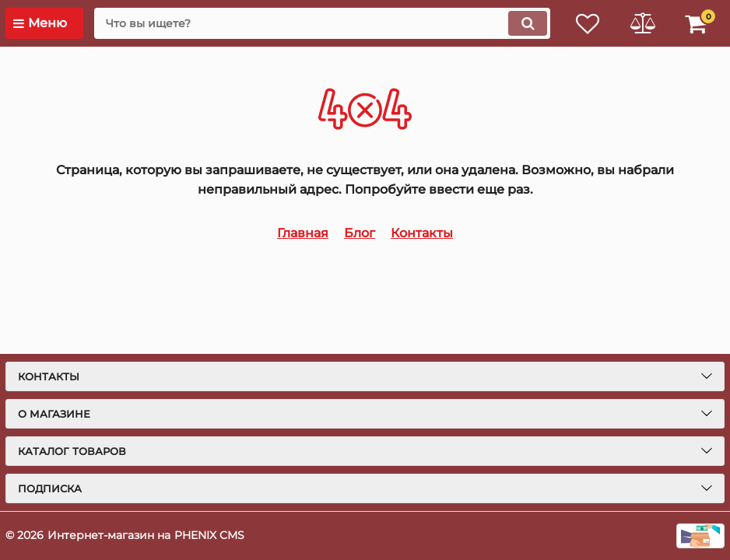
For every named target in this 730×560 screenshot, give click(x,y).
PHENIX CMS (209, 535)
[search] (322, 23)
